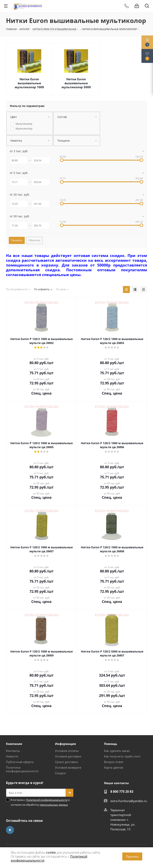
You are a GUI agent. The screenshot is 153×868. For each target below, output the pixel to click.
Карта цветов (114, 767)
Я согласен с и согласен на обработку (40, 802)
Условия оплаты (67, 751)
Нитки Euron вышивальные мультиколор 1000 (29, 83)
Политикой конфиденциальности (47, 800)
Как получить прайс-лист (122, 756)
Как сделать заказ (117, 751)
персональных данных (54, 805)
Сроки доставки (67, 762)
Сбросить (34, 240)
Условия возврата (68, 767)
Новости (12, 756)
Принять (132, 856)
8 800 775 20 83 (122, 792)
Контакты (13, 751)
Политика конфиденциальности (22, 769)
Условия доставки (68, 756)
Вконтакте (10, 830)
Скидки (60, 773)
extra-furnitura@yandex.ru (129, 801)
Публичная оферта (20, 762)
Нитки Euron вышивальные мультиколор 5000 (76, 83)
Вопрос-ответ (114, 762)
